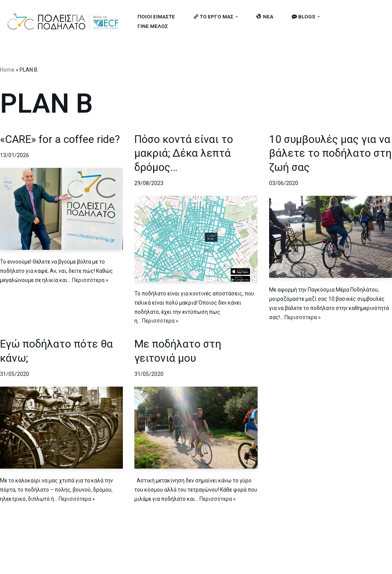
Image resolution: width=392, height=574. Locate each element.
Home (7, 70)
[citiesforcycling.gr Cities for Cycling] (65, 21)
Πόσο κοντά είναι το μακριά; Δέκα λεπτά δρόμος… (184, 153)
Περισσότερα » (90, 280)
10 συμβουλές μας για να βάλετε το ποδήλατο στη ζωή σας (330, 153)
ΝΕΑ (265, 16)
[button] (237, 17)
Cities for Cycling (30, 564)
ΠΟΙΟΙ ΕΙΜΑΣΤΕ (156, 16)
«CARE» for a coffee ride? (60, 139)
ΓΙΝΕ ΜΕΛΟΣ (153, 26)
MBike (104, 564)
